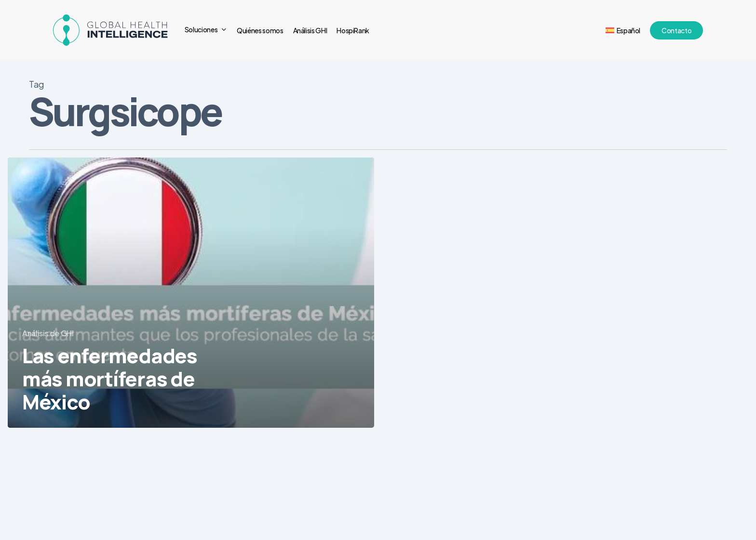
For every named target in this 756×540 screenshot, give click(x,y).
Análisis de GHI (48, 333)
